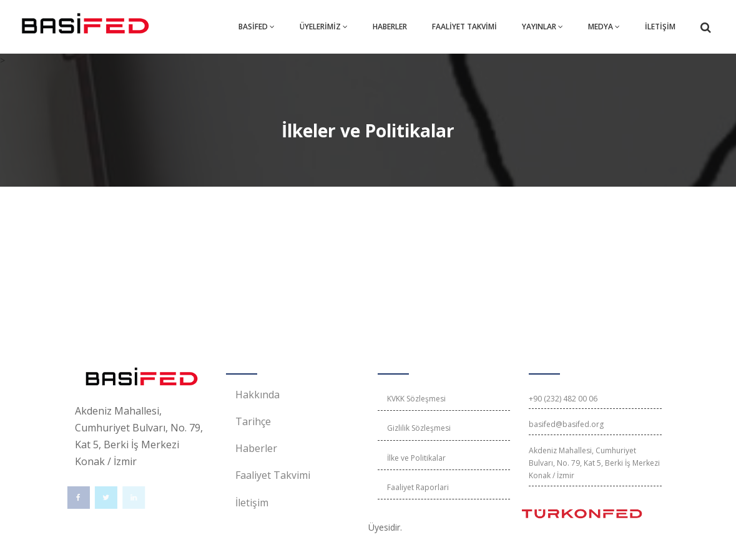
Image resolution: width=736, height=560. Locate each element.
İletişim (252, 503)
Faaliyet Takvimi (273, 475)
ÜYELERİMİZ (324, 27)
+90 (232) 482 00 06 (563, 399)
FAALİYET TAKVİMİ (464, 27)
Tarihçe (253, 421)
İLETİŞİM (660, 27)
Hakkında (258, 395)
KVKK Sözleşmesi (416, 399)
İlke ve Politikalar (416, 458)
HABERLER (390, 27)
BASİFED (257, 27)
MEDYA (604, 27)
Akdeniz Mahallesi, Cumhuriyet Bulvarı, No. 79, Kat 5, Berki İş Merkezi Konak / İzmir (594, 463)
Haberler (256, 448)
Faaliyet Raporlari (418, 487)
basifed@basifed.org (566, 424)
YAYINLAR (542, 27)
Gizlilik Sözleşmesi (419, 428)
